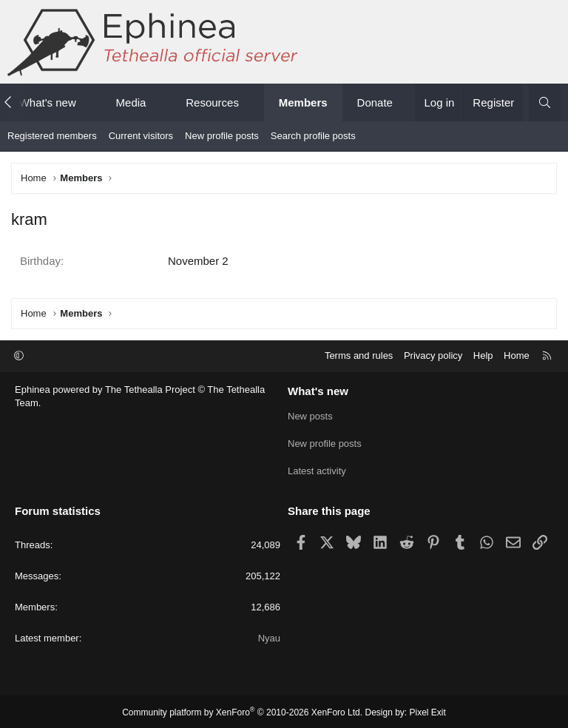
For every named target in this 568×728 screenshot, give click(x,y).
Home (517, 355)
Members (303, 102)
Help (483, 355)
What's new (48, 102)
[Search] (545, 102)
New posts (310, 416)
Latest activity (317, 469)
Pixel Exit (428, 710)
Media (131, 102)
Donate (375, 102)
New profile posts (222, 136)
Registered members (52, 136)
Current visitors (141, 136)
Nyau (269, 637)
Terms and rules (359, 355)
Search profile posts (313, 136)
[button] (89, 102)
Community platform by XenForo (242, 710)
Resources (212, 102)
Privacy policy (433, 355)
